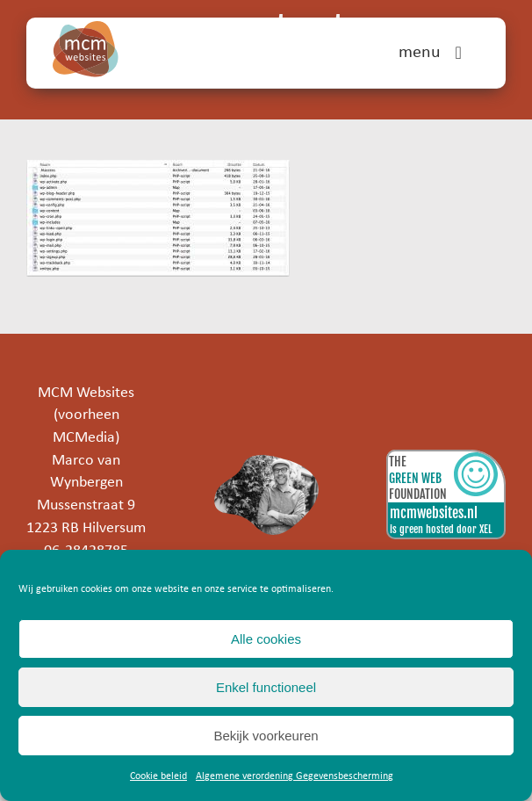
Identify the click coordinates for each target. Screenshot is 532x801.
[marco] (266, 462)
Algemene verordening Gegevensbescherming (295, 776)
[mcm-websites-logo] (86, 29)
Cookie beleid (158, 776)
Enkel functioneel (266, 687)
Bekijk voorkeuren (266, 736)
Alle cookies (266, 639)
